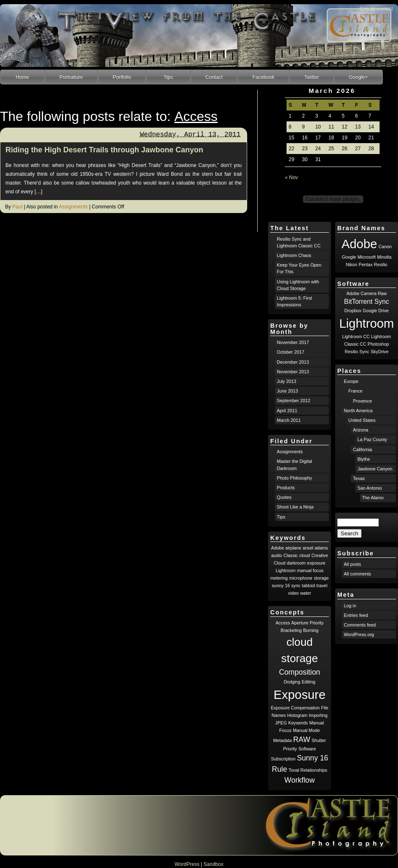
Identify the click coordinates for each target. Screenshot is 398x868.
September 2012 (294, 401)
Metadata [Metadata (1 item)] (282, 740)
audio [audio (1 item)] (277, 555)
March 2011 (289, 420)
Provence (362, 401)
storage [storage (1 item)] (321, 578)
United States (362, 420)
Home (22, 77)
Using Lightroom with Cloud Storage (298, 285)
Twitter (311, 77)
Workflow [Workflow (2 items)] (300, 780)
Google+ (358, 77)
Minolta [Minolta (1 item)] (384, 257)
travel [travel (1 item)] (322, 586)
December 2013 (293, 362)
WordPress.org (359, 634)
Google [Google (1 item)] (349, 257)
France (356, 391)
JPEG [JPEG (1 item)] (281, 723)
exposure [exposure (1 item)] (316, 563)
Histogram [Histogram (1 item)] (297, 715)
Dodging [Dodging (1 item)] (292, 682)
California (362, 449)
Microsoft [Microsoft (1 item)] (366, 257)
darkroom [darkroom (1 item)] (296, 563)
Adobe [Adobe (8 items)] (359, 244)
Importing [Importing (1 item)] (318, 715)
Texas (359, 478)
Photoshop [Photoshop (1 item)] (379, 344)
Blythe (364, 459)
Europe (351, 381)
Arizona (361, 430)
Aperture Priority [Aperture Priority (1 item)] (307, 623)
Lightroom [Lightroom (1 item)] (286, 570)
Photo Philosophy (295, 478)
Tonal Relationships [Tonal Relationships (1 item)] (308, 770)
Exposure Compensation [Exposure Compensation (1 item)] (295, 708)
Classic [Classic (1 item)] (291, 555)
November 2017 (293, 342)
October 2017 (291, 352)
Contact (214, 77)
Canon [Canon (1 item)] (385, 247)
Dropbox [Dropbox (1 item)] (353, 311)
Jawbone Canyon (375, 469)
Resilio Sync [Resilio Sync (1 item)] (357, 352)
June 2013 (287, 391)
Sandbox (213, 864)
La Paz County (372, 439)
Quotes (284, 497)
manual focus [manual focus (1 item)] (310, 570)
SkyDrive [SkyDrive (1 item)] (380, 352)
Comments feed (360, 625)
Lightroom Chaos (294, 255)
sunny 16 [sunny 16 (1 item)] (281, 586)
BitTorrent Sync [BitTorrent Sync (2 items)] (366, 302)
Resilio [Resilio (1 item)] (381, 265)
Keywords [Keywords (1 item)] (298, 723)
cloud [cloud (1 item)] (304, 555)
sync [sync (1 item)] (296, 586)
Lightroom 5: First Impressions (295, 301)
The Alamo (373, 498)
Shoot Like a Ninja (295, 507)
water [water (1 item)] (305, 593)
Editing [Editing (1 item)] (309, 682)
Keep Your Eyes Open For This (299, 268)
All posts (353, 564)
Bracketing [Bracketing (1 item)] (291, 630)
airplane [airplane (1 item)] (293, 548)
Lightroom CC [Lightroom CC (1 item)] (356, 336)
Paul (17, 207)
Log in (350, 606)
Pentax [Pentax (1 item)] (366, 265)
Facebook (263, 77)
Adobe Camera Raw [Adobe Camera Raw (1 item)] (367, 293)
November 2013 (293, 372)
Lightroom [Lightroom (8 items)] (367, 323)
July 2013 (287, 381)
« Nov (291, 177)
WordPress (187, 864)
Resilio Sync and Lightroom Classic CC (299, 242)
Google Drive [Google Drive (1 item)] (376, 311)
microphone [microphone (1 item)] (301, 578)
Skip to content (376, 9)
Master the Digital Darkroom (295, 465)
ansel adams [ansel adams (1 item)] (315, 548)
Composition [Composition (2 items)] (300, 672)
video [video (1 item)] (293, 593)
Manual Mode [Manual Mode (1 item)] (306, 730)
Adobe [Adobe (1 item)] (278, 548)
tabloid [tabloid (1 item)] (309, 586)
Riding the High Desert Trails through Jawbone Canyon (104, 150)
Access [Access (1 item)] (283, 623)
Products (286, 488)
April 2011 (287, 411)
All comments (358, 574)
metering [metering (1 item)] (279, 578)
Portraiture (71, 77)
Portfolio (122, 77)
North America (358, 411)
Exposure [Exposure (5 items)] (300, 695)
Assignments (74, 207)
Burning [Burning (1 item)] (311, 630)
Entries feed (356, 615)
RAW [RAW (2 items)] (302, 740)
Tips (168, 77)
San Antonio (370, 488)
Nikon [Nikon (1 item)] (351, 265)
